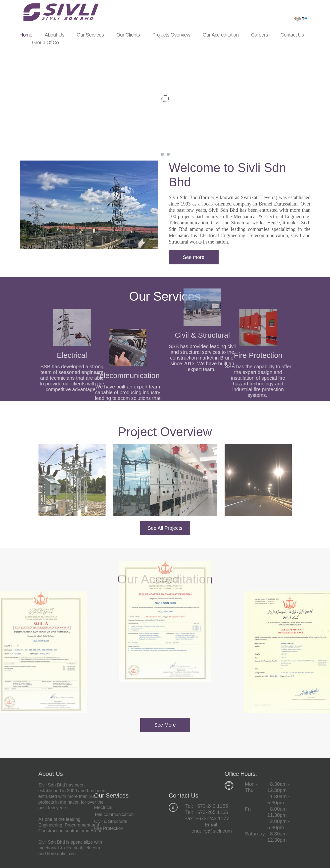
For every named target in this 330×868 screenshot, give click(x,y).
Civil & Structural (111, 844)
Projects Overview (171, 35)
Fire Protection (235, 355)
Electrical (103, 830)
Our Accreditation (221, 35)
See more (194, 257)
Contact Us (292, 35)
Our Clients (128, 35)
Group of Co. (46, 42)
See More (165, 725)
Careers (260, 35)
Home (26, 35)
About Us (54, 35)
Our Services (90, 35)
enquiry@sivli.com (212, 853)
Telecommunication (128, 400)
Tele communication (114, 837)
